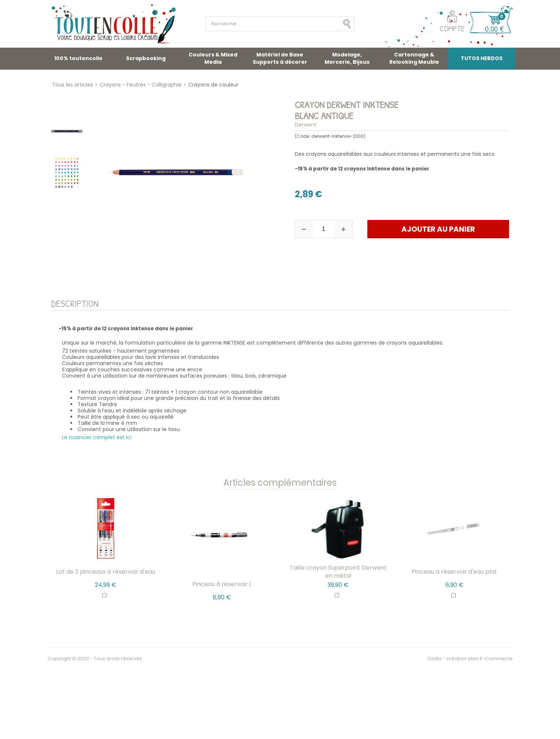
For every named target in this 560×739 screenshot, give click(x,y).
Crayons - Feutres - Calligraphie (141, 85)
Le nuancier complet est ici (97, 437)
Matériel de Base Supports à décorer (280, 58)
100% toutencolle (78, 58)
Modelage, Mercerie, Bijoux (347, 58)
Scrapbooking (146, 58)
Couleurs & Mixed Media (213, 58)
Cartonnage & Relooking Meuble (414, 58)
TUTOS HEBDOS (482, 58)
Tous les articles (73, 85)
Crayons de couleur (213, 85)
